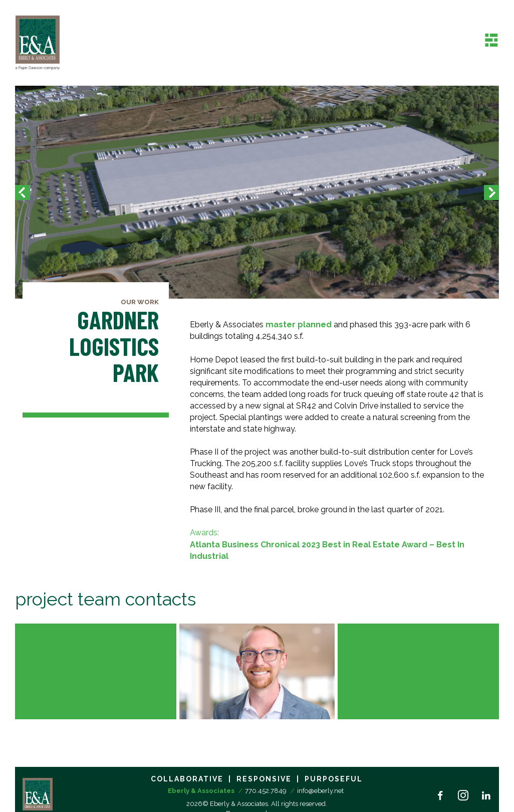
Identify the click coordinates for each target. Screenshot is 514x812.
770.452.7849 (266, 791)
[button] (23, 192)
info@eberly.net (320, 791)
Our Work (140, 302)
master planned (299, 325)
